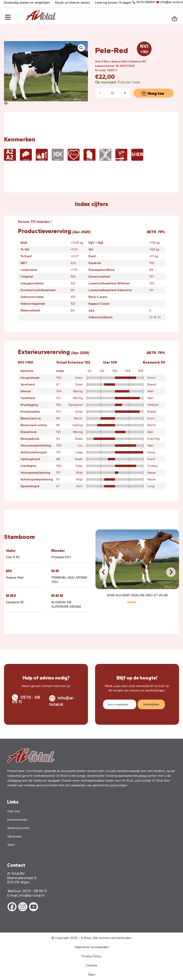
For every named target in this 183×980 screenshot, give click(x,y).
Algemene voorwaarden (92, 947)
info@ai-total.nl (172, 2)
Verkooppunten (18, 828)
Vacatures (14, 836)
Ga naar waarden (35, 221)
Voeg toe (156, 93)
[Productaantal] (112, 93)
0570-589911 (146, 2)
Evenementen (17, 820)
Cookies (91, 965)
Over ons (14, 811)
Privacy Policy (91, 956)
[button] (81, 48)
